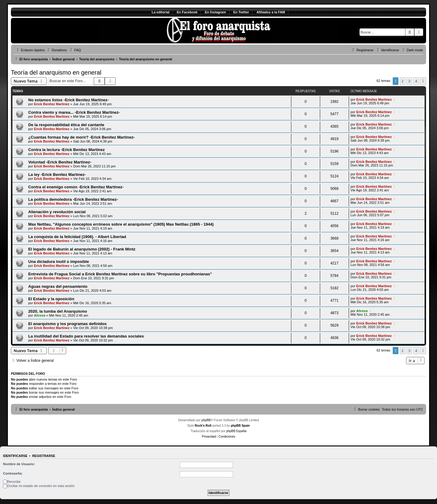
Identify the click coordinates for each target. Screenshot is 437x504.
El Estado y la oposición (51, 299)
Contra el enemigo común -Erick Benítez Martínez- (76, 187)
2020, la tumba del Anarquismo (58, 311)
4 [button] (416, 81)
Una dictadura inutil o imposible (59, 262)
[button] (423, 81)
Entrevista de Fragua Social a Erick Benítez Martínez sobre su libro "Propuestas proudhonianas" (120, 274)
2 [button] (403, 81)
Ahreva (40, 315)
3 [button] (409, 81)
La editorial (161, 12)
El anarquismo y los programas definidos (68, 324)
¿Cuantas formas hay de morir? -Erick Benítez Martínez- (81, 137)
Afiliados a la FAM (271, 12)
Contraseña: (13, 473)
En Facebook (187, 12)
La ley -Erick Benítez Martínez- (57, 175)
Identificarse (15, 456)
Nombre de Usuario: (19, 464)
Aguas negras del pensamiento (58, 286)
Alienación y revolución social (57, 212)
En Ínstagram (215, 12)
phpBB (206, 420)
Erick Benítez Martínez (52, 104)
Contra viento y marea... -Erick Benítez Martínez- (74, 112)
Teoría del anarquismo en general (56, 72)
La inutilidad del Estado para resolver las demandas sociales (86, 336)
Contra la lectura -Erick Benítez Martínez (66, 150)
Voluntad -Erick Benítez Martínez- (60, 162)
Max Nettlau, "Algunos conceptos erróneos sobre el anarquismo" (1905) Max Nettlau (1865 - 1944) (121, 224)
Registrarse (44, 456)
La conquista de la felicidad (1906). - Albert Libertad (77, 237)
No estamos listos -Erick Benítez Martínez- (68, 100)
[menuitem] (56, 50)
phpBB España (236, 431)
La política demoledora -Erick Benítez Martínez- (73, 199)
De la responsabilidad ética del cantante (66, 125)
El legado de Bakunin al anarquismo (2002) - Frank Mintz (82, 249)
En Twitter (241, 12)
